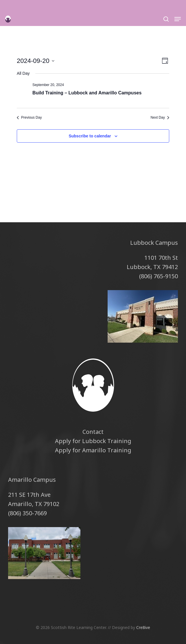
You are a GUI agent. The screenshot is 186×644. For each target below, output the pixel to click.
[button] (178, 19)
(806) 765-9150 (159, 276)
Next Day (160, 117)
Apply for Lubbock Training (93, 441)
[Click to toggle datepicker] (36, 61)
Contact (93, 432)
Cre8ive (143, 627)
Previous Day (29, 117)
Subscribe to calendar (90, 136)
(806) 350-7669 (27, 513)
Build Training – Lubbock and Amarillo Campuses (87, 93)
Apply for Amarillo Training (93, 450)
